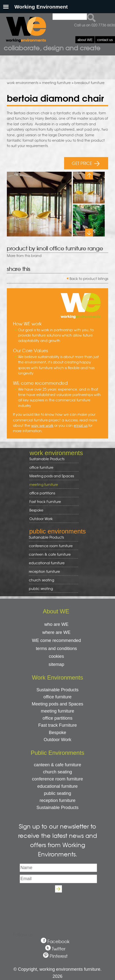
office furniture (52, 467)
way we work (42, 425)
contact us (105, 40)
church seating (41, 580)
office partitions (52, 493)
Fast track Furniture (45, 501)
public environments (57, 531)
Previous (89, 176)
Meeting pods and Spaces (52, 476)
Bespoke (36, 510)
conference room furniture (52, 546)
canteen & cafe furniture (52, 554)
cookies (57, 656)
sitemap (57, 664)
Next (89, 233)
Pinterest (59, 956)
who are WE (56, 624)
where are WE (56, 632)
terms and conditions (57, 649)
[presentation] (57, 907)
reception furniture (52, 571)
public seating (52, 589)
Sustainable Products (47, 459)
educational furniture (52, 563)
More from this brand (24, 256)
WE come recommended (56, 640)
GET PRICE (86, 163)
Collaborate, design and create (52, 48)
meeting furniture (56, 83)
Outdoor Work (41, 519)
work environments (23, 83)
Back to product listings (89, 278)
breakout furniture (89, 83)
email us (80, 425)
